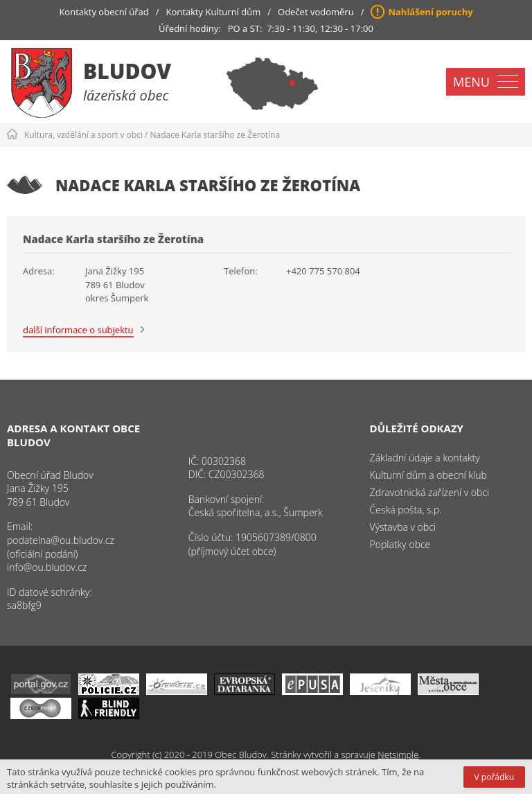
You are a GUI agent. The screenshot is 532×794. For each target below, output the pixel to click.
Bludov (127, 71)
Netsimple (398, 755)
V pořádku (494, 777)
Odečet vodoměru (316, 12)
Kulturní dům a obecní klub (428, 475)
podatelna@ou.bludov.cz (61, 540)
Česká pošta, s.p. (406, 510)
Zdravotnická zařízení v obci (430, 492)
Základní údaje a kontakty (425, 458)
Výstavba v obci (403, 527)
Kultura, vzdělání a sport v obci (83, 135)
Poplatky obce (400, 544)
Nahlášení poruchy (430, 12)
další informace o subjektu (78, 330)
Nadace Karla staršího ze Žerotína (215, 135)
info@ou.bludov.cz (47, 567)
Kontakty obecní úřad (104, 12)
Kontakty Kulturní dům (214, 12)
